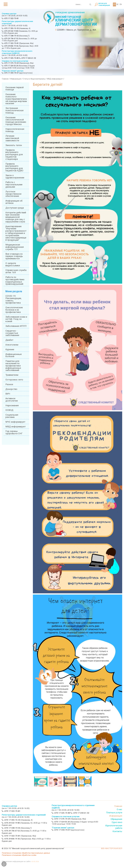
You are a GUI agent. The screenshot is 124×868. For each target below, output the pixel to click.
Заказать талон (14, 145)
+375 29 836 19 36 (10, 46)
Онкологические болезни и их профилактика (14, 310)
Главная (5, 79)
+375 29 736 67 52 (10, 39)
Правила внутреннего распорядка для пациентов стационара (14, 155)
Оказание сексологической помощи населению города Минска (16, 121)
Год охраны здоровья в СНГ (14, 432)
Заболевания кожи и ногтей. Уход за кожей (16, 319)
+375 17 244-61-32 (27, 58)
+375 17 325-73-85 (10, 58)
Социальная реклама (12, 416)
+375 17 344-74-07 (10, 73)
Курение (10, 349)
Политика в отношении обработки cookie (19, 855)
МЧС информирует (15, 422)
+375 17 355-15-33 (10, 28)
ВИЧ (8, 394)
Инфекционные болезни (14, 355)
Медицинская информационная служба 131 (15, 247)
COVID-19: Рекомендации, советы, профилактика (13, 299)
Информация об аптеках (14, 202)
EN (121, 4)
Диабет (9, 340)
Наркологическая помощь (15, 130)
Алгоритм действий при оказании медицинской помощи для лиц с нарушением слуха (16, 217)
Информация (16, 79)
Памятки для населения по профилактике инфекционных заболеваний (13, 366)
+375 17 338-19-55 (10, 36)
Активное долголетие (12, 400)
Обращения (116, 819)
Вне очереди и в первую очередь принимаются (14, 256)
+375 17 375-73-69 (10, 63)
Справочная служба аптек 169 (16, 271)
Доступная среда (15, 208)
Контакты (117, 831)
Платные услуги (114, 813)
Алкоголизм (12, 345)
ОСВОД (9, 410)
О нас (119, 809)
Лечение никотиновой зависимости (12, 138)
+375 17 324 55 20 (10, 66)
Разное (9, 384)
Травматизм (12, 375)
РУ (114, 4)
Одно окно (117, 822)
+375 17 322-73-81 (10, 18)
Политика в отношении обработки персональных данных (26, 853)
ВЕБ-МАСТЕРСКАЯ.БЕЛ (112, 848)
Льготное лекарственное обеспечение (13, 194)
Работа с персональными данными (14, 185)
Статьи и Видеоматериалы (34, 79)
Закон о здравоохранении (15, 176)
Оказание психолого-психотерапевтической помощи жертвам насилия (16, 99)
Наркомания (12, 406)
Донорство (11, 389)
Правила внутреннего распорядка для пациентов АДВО (14, 167)
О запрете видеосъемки (13, 264)
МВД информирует (55, 79)
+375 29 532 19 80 (10, 31)
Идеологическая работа (114, 827)
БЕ (118, 4)
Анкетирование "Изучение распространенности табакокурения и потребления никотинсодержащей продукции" (16, 233)
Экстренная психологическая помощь (14, 110)
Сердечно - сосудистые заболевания (12, 333)
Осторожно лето (14, 380)
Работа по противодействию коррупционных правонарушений (15, 281)
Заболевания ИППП (16, 326)
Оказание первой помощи (15, 89)
